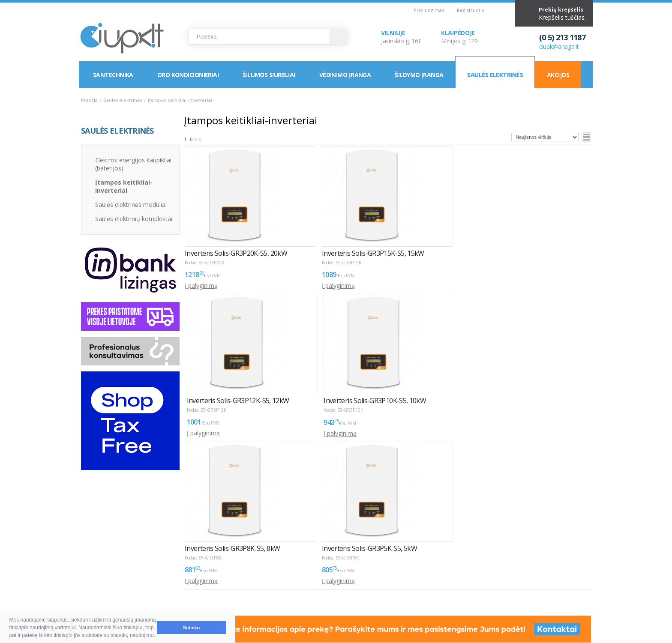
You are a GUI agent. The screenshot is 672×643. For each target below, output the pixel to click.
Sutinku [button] (192, 628)
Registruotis (470, 10)
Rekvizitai (261, 596)
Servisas (199, 585)
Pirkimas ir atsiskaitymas (123, 575)
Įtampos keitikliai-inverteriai (124, 186)
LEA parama (323, 585)
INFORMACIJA (321, 560)
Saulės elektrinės (495, 75)
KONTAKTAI (260, 560)
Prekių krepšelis (561, 10)
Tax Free (319, 596)
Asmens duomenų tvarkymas (347, 575)
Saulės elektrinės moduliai (131, 205)
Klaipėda (260, 585)
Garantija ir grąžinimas (120, 596)
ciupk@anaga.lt (559, 46)
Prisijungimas (429, 10)
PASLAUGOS (199, 560)
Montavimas (205, 575)
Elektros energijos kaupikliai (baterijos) (133, 164)
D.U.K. (90, 560)
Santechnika (113, 75)
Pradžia (89, 100)
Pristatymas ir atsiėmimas (125, 585)
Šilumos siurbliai (269, 75)
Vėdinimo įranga (345, 75)
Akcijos (558, 75)
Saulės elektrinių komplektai (134, 219)
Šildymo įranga (419, 75)
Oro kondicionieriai (188, 75)
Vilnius (257, 575)
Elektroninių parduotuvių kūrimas (556, 560)
